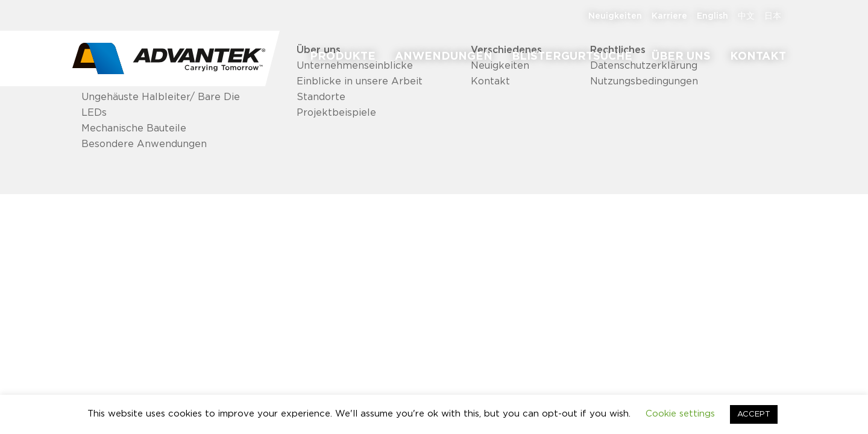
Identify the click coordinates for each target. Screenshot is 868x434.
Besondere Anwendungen (144, 144)
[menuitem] (343, 57)
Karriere (669, 16)
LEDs (94, 113)
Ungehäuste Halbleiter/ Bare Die (161, 97)
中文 (746, 16)
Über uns (681, 57)
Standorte (321, 97)
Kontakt (758, 57)
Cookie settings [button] (680, 414)
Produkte (343, 57)
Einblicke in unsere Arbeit (360, 81)
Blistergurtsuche (572, 57)
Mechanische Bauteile (134, 128)
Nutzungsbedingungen (644, 81)
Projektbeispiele (336, 113)
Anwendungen (444, 57)
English (712, 16)
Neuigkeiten (615, 16)
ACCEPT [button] (754, 414)
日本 (773, 16)
